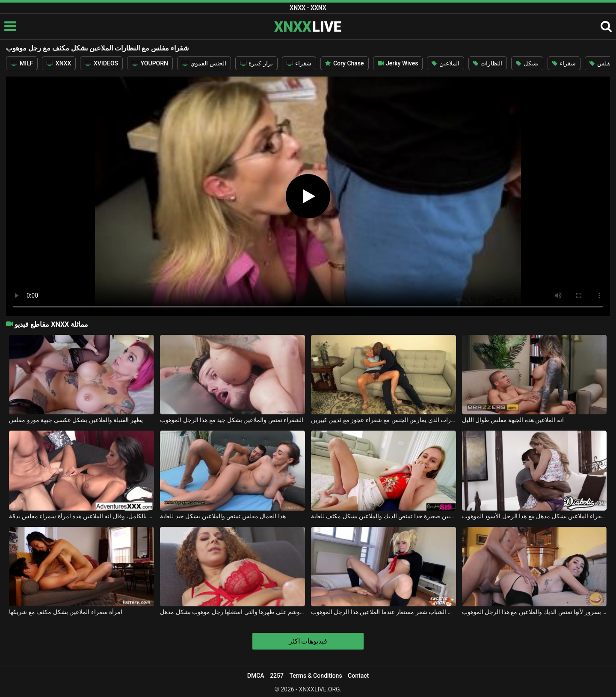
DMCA (256, 676)
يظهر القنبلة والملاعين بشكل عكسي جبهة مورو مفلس (76, 420)
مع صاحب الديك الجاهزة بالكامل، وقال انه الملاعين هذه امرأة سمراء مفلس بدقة (81, 516)
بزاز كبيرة (256, 63)
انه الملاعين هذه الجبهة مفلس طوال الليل (513, 420)
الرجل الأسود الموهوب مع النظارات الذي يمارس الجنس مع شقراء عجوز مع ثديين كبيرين (384, 420)
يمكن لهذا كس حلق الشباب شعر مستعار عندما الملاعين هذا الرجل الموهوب (384, 612)
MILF (22, 63)
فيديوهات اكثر (308, 641)
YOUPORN (150, 63)
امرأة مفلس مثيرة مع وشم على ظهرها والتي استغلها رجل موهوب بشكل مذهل (232, 612)
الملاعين (445, 63)
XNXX (59, 63)
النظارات (488, 63)
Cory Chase (344, 63)
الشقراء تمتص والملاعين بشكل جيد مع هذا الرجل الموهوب (232, 420)
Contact (358, 676)
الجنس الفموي (204, 63)
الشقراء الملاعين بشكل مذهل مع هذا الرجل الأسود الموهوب (535, 516)
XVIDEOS (101, 63)
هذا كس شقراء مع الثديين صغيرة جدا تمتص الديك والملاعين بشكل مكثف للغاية (384, 516)
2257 (277, 676)
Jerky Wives (398, 63)
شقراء (299, 63)
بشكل (527, 63)
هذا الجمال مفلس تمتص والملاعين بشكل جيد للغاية (223, 516)
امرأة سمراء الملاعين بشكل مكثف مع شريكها (66, 612)
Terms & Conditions (315, 676)
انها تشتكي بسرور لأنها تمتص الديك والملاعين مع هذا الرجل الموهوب (535, 612)
